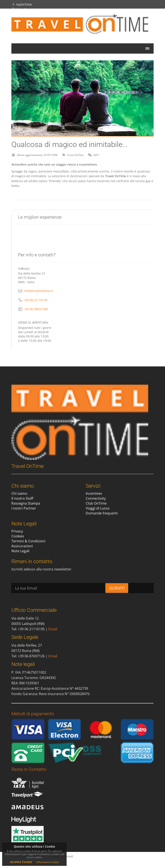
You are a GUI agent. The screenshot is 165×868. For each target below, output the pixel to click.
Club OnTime (96, 503)
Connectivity (96, 498)
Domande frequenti (102, 513)
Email (53, 629)
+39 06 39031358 (36, 309)
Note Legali (20, 551)
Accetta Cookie (21, 862)
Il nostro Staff (22, 498)
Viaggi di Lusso (98, 508)
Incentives (94, 493)
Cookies (18, 536)
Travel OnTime (75, 155)
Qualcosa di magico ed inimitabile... (70, 144)
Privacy (17, 531)
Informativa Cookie (48, 862)
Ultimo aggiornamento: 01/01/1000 (37, 155)
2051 (96, 155)
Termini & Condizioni (28, 541)
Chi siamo (19, 493)
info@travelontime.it (38, 291)
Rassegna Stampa (26, 503)
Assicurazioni (22, 546)
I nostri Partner (24, 508)
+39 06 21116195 (36, 300)
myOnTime (22, 4)
